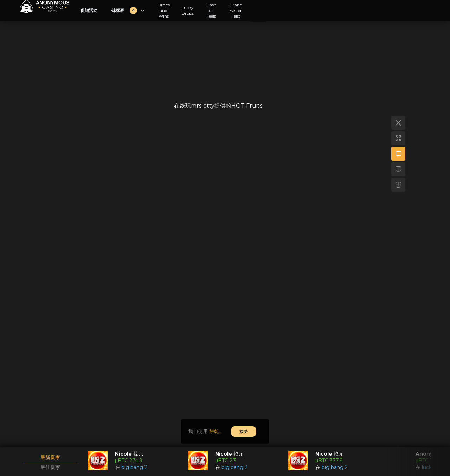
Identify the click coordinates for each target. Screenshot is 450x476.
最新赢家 (50, 457)
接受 (244, 431)
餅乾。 (217, 431)
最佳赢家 (50, 467)
